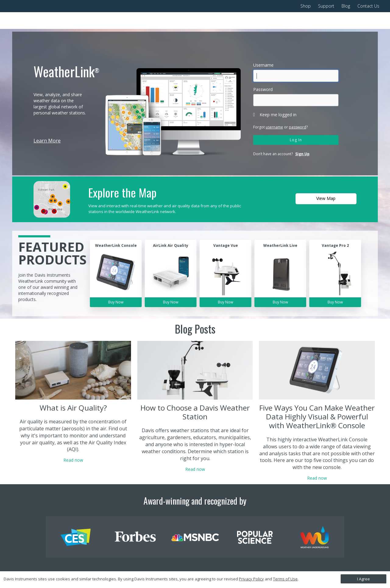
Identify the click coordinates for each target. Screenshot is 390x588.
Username (263, 65)
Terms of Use (285, 579)
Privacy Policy (251, 579)
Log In (296, 140)
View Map (326, 198)
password (298, 127)
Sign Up (302, 154)
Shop (306, 6)
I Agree (363, 579)
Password (263, 89)
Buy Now (116, 302)
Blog (346, 6)
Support (326, 6)
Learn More (47, 141)
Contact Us (368, 6)
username (274, 127)
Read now (73, 460)
